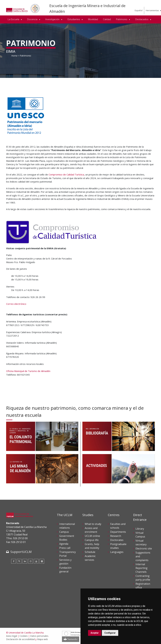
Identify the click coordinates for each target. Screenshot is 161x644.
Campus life (92, 540)
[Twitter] (19, 561)
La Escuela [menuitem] (14, 19)
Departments (118, 532)
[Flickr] (42, 561)
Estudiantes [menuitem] (74, 19)
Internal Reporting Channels (142, 568)
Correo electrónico (16, 304)
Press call (65, 548)
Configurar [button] (110, 633)
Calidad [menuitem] (107, 19)
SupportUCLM (21, 552)
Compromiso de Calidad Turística (66, 174)
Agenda (64, 544)
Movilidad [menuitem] (93, 19)
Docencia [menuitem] (33, 19)
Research (116, 536)
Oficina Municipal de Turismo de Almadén (28, 371)
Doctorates (117, 540)
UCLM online (92, 536)
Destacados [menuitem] (142, 19)
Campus (64, 532)
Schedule (90, 552)
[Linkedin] (25, 561)
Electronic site (144, 548)
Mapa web (42, 639)
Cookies (24, 636)
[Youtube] (36, 561)
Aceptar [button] (95, 633)
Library (140, 529)
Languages (117, 552)
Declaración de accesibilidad (20, 639)
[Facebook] (14, 561)
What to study (93, 524)
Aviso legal (12, 636)
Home (14, 56)
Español (139, 10)
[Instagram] (31, 561)
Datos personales (39, 636)
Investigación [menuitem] (53, 19)
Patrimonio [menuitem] (122, 19)
